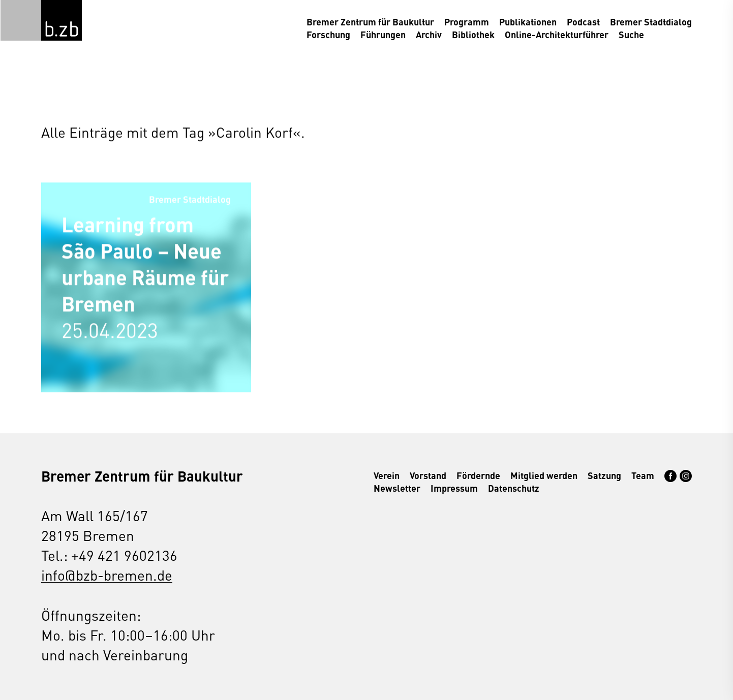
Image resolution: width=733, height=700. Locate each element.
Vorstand (428, 475)
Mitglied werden (544, 475)
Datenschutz (514, 488)
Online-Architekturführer (557, 34)
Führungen (383, 34)
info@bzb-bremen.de (107, 575)
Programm (467, 22)
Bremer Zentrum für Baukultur (370, 22)
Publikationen (528, 22)
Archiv (429, 34)
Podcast (583, 22)
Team (643, 475)
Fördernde (478, 475)
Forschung (328, 34)
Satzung (604, 475)
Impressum (454, 488)
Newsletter (397, 488)
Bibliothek (473, 34)
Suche (631, 34)
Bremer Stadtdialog (651, 22)
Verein (387, 475)
